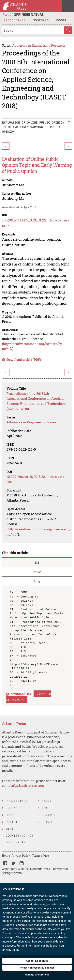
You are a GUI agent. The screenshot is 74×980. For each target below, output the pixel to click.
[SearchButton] (68, 30)
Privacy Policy (21, 856)
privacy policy (11, 950)
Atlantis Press (14, 724)
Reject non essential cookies (37, 968)
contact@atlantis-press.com (23, 785)
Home (6, 856)
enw (37, 572)
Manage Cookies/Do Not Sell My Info (20, 835)
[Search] (33, 30)
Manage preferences (37, 975)
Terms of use (40, 856)
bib (37, 582)
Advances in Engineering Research (38, 45)
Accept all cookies (37, 961)
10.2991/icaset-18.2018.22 (24, 220)
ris (37, 562)
